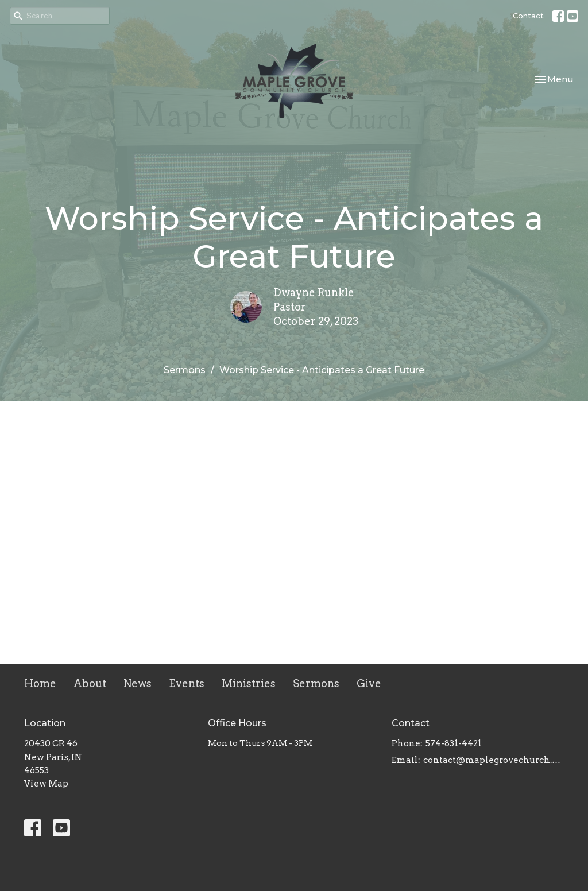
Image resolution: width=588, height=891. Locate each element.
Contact (528, 16)
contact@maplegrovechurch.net (494, 760)
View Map (46, 784)
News (138, 683)
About (90, 683)
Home (40, 683)
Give (369, 683)
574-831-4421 (454, 743)
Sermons (185, 370)
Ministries (249, 683)
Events (187, 683)
